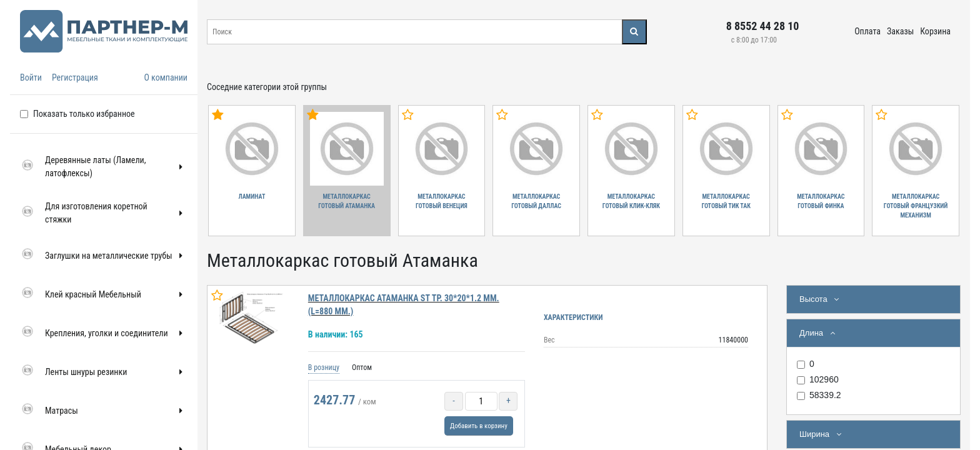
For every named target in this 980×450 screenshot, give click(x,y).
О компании (166, 77)
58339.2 (825, 395)
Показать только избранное (84, 114)
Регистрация (75, 77)
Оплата (867, 31)
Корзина (935, 31)
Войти (31, 77)
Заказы (900, 31)
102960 (824, 379)
